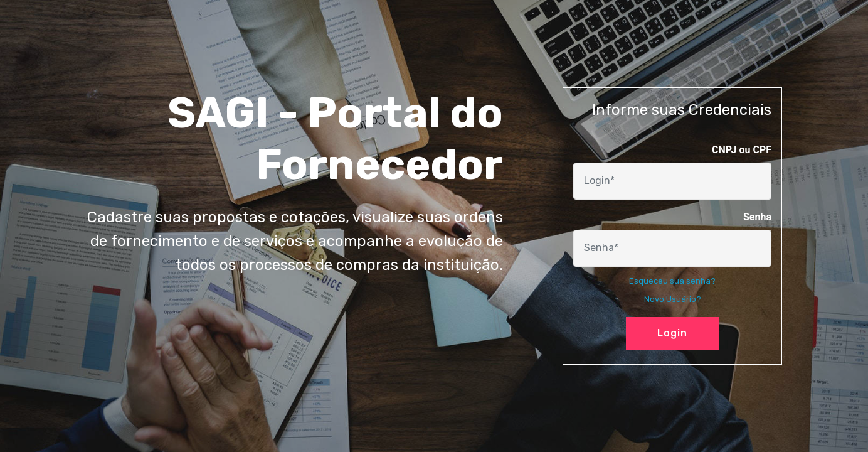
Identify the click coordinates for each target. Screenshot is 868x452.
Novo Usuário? (673, 299)
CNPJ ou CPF (742, 150)
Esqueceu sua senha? (672, 281)
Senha (757, 217)
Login (672, 333)
